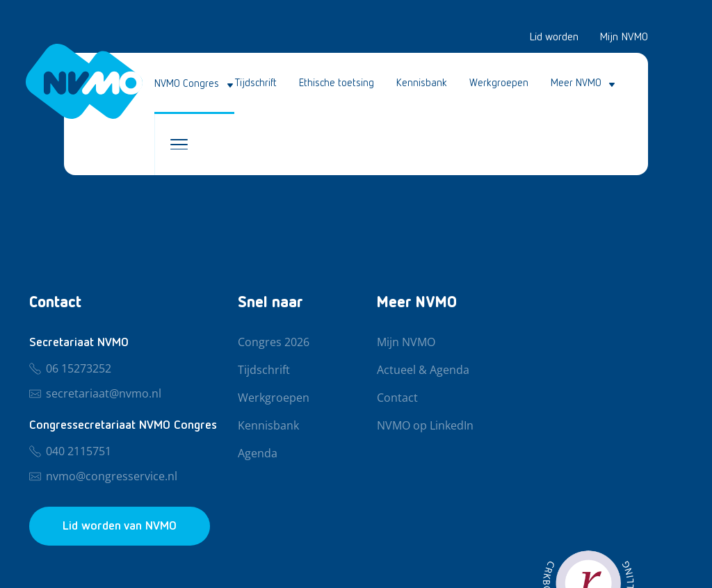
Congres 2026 (274, 343)
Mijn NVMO (624, 38)
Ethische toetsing (337, 83)
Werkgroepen (499, 83)
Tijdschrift (256, 83)
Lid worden (554, 38)
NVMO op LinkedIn (425, 426)
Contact (397, 398)
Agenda (258, 454)
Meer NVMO (576, 83)
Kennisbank (422, 83)
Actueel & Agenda (423, 370)
